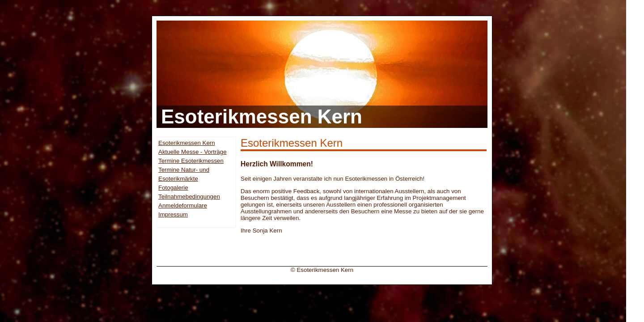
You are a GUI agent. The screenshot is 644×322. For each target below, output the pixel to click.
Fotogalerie (173, 188)
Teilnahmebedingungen (189, 197)
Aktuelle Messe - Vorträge (193, 152)
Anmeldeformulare (183, 205)
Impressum (173, 214)
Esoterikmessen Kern (187, 143)
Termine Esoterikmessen (191, 161)
